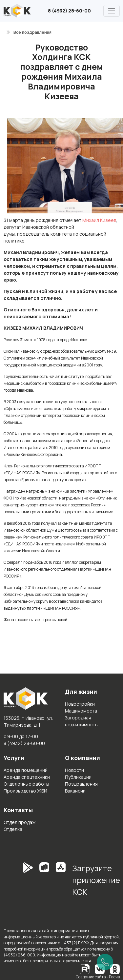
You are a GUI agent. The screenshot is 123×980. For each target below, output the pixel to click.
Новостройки (80, 704)
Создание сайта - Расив (98, 977)
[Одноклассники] (115, 969)
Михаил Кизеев (99, 220)
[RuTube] (85, 969)
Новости (74, 770)
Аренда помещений (26, 770)
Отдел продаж (20, 822)
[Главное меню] (111, 11)
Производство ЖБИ (25, 791)
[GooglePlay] (18, 882)
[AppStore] (61, 882)
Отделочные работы (26, 784)
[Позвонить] (105, 962)
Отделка (13, 829)
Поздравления (81, 784)
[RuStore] (44, 882)
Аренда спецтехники (27, 777)
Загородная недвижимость (81, 721)
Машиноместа (81, 711)
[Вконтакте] (100, 969)
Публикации (78, 777)
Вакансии (75, 791)
